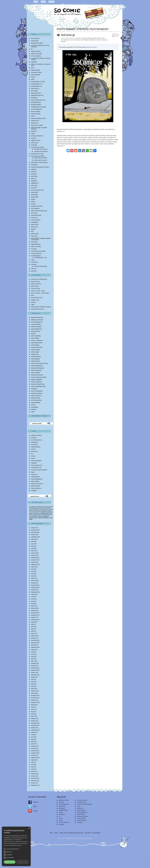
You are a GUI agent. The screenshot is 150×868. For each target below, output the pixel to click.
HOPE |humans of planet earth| (39, 211)
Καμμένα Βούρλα (35, 70)
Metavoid (33, 229)
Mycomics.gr (34, 451)
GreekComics (35, 442)
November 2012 (35, 753)
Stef (83, 40)
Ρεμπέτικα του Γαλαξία (37, 125)
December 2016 (35, 640)
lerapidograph (35, 222)
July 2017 (34, 624)
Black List (34, 179)
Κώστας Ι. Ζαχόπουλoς (37, 340)
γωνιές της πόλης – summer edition (40, 293)
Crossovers (34, 188)
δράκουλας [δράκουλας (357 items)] (46, 509)
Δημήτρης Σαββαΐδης (36, 380)
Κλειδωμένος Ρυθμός (36, 72)
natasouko (34, 409)
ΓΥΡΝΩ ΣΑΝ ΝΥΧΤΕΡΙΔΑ (41, 158)
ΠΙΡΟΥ (33, 116)
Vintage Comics (35, 300)
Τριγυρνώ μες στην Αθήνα (38, 156)
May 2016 (34, 656)
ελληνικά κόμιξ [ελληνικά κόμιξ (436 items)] (49, 512)
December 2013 (35, 723)
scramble (83, 838)
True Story (34, 264)
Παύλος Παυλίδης (36, 373)
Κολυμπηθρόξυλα (36, 75)
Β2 (32, 49)
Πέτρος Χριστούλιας (36, 396)
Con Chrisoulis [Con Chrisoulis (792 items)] (39, 516)
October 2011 (35, 783)
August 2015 (34, 677)
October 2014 (35, 700)
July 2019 (34, 569)
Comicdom (34, 438)
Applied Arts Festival (36, 435)
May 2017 (34, 629)
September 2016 (35, 647)
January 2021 (35, 528)
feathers (33, 202)
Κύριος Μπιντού (35, 89)
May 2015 (34, 684)
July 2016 (34, 652)
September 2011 (35, 785)
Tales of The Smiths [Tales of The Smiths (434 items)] (40, 512)
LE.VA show (34, 218)
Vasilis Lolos (34, 474)
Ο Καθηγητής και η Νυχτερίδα (39, 107)
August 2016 (34, 650)
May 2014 (34, 712)
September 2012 (35, 758)
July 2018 (34, 597)
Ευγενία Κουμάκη (35, 350)
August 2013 (34, 732)
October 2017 (35, 617)
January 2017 (35, 638)
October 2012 (35, 755)
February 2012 (35, 774)
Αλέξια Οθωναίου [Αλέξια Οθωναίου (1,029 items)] (43, 518)
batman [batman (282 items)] (43, 507)
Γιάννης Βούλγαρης (36, 324)
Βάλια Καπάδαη (35, 345)
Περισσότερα (18, 845)
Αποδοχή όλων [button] (10, 862)
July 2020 (34, 542)
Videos (33, 305)
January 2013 (35, 748)
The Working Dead (36, 256)
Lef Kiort (33, 405)
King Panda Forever (36, 215)
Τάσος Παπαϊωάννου (36, 370)
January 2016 (35, 666)
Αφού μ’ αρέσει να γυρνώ (40, 160)
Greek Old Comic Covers (37, 309)
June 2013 (34, 737)
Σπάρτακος (34, 131)
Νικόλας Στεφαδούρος (90, 40)
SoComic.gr (68, 35)
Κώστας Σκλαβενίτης (36, 382)
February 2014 (35, 719)
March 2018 (34, 606)
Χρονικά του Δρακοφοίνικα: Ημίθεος (40, 167)
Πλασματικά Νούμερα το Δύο (38, 118)
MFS (32, 231)
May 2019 (34, 574)
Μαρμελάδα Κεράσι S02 (37, 95)
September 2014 (35, 702)
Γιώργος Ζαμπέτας (36, 51)
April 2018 (34, 604)
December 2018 (35, 585)
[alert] (16, 846)
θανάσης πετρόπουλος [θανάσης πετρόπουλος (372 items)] (35, 511)
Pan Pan (33, 456)
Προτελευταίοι (35, 123)
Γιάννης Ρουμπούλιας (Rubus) (39, 377)
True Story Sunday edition (41, 266)
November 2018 (35, 588)
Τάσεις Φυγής (35, 143)
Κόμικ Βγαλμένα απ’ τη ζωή (38, 82)
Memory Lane (35, 227)
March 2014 (34, 716)
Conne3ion (89, 838)
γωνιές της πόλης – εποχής (38, 291)
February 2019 (35, 581)
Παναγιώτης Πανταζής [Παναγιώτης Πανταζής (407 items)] (46, 511)
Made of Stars (35, 225)
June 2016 (34, 654)
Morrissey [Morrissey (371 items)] (51, 509)
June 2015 (34, 682)
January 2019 (35, 583)
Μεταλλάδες (34, 98)
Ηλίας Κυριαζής (35, 352)
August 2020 (34, 539)
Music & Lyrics (35, 286)
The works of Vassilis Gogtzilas (39, 470)
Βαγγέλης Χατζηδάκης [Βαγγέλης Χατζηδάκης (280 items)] (36, 507)
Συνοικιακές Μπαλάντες (37, 136)
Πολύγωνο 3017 (35, 121)
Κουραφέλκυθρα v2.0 (36, 86)
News (33, 295)
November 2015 (35, 670)
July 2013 (34, 735)
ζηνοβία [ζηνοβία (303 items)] (45, 508)
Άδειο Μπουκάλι (35, 39)
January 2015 (35, 693)
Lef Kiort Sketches (36, 220)
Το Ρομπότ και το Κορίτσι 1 (41, 149)
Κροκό (33, 79)
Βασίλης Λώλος (35, 354)
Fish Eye (33, 204)
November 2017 (35, 615)
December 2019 (35, 558)
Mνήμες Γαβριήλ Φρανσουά (38, 100)
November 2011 (35, 781)
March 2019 (34, 578)
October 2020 (35, 535)
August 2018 (34, 594)
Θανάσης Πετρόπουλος (37, 375)
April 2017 (34, 631)
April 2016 (34, 659)
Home (36, 2)
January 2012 (35, 776)
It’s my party (34, 213)
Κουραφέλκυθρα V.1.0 (37, 84)
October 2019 (35, 562)
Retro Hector (34, 242)
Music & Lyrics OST (36, 284)
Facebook (36, 802)
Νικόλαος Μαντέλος (36, 357)
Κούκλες (33, 77)
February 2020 (35, 553)
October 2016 (35, 645)
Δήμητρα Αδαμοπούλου (37, 317)
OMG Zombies (35, 234)
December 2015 (35, 668)
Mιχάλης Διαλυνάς (36, 331)
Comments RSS (96, 833)
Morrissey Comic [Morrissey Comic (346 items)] (39, 509)
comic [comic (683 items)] (43, 515)
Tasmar (33, 458)
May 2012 (34, 767)
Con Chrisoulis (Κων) (36, 400)
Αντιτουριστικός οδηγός (37, 43)
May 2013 (34, 739)
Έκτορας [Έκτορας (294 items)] (47, 507)
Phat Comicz (34, 236)
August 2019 (34, 567)
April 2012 (34, 769)
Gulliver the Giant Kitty (37, 206)
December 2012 (35, 751)
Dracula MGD (35, 195)
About (43, 2)
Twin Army (34, 269)
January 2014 (35, 721)
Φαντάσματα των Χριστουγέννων (39, 162)
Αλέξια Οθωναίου (35, 361)
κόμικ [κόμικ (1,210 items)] (31, 519)
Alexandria (34, 174)
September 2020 (35, 537)
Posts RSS (88, 833)
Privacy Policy (80, 833)
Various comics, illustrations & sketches (41, 307)
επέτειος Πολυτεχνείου (76, 40)
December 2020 (35, 530)
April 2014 (34, 714)
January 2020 (35, 555)
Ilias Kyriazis (34, 445)
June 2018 (34, 599)
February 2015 (35, 691)
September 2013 (35, 730)
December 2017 (35, 613)
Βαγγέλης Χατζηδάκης (37, 393)
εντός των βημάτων (36, 56)
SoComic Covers (35, 282)
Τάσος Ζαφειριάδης (36, 336)
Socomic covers (92, 47)
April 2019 (34, 576)
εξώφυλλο (63, 41)
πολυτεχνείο (104, 40)
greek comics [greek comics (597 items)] (33, 513)
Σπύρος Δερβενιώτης (36, 329)
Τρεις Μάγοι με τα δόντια (37, 154)
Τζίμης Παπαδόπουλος (37, 366)
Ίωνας (33, 68)
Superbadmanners (36, 244)
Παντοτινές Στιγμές (36, 114)
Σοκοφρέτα (34, 491)
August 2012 (34, 760)
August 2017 (34, 622)
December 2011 (35, 778)
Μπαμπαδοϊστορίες (36, 102)
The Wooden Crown (36, 468)
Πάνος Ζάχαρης (35, 338)
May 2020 (34, 546)
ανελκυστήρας (35, 41)
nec (32, 454)
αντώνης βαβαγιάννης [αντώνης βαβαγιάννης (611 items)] (43, 513)
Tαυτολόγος (34, 389)
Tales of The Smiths (36, 247)
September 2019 (35, 565)
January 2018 (35, 611)
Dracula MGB (35, 192)
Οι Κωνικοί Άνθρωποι (36, 109)
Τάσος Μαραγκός (35, 359)
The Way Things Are (36, 253)
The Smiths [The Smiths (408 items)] (32, 512)
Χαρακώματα (34, 165)
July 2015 (34, 679)
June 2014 (34, 709)
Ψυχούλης (34, 172)
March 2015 (34, 689)
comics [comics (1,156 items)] (51, 518)
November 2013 (35, 725)
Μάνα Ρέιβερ (34, 91)
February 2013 (35, 746)
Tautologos (34, 463)
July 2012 (34, 762)
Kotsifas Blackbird (36, 403)
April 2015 (34, 686)
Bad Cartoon (34, 176)
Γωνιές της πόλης (36, 288)
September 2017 (35, 620)
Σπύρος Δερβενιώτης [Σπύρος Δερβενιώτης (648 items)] (35, 515)
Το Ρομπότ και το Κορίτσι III (41, 151)
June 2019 (34, 571)
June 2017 (34, 627)
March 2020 (34, 551)
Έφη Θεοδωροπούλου (37, 343)
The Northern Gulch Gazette (38, 251)
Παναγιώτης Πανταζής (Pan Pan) (39, 363)
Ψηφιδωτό (34, 169)
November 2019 (35, 560)
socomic (98, 40)
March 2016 (34, 661)
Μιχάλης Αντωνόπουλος (37, 320)
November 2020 (35, 532)
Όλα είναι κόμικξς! (36, 112)
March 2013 (34, 744)
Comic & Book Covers (37, 298)
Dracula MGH (35, 197)
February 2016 (35, 663)
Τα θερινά (34, 138)
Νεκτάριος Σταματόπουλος (38, 384)
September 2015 (35, 675)
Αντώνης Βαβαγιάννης (37, 322)
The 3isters (34, 249)
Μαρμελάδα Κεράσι (36, 93)
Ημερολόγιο (34, 62)
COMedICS (34, 181)
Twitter (35, 806)
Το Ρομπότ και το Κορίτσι (37, 147)
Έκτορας (33, 334)
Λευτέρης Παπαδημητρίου (38, 368)
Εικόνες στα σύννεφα (36, 54)
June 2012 (34, 765)
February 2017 (35, 636)
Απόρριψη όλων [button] (23, 862)
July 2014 (34, 707)
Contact (51, 2)
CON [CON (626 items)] (50, 513)
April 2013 (34, 742)
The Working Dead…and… (41, 258)
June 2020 (34, 544)
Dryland (33, 199)
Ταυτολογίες (34, 145)
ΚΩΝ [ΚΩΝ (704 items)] (49, 515)
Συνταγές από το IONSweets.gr (39, 279)
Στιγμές (33, 134)
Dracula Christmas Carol (37, 190)
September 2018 (35, 592)
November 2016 (35, 643)
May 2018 (34, 601)
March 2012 (34, 771)
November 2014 (35, 698)
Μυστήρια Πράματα (36, 105)
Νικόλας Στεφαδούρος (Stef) (38, 386)
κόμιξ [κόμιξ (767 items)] (33, 516)
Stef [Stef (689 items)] (46, 515)
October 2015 (35, 673)
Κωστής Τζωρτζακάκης (37, 391)
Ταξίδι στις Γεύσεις (36, 140)
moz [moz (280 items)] (30, 507)
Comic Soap (34, 185)
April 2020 (34, 548)
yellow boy (34, 271)
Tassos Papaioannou (36, 461)
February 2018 (35, 608)
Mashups (33, 302)
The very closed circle (37, 465)
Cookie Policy (72, 833)
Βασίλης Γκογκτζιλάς (36, 327)
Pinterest (35, 811)
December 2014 (35, 696)
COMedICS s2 (35, 183)
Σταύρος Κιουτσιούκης (37, 347)
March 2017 (34, 633)
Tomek (33, 260)
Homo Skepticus (35, 208)
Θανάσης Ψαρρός (36, 398)
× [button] (29, 828)
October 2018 (35, 590)
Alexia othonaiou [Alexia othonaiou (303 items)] (40, 508)
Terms (66, 833)
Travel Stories (35, 262)
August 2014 (34, 705)
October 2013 (35, 728)
